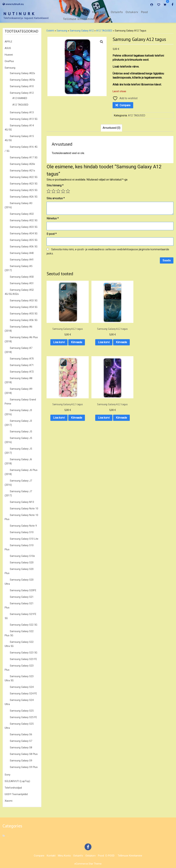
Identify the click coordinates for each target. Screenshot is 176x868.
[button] (102, 42)
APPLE (8, 42)
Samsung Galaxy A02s (22, 73)
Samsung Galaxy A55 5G (24, 314)
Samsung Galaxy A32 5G (24, 220)
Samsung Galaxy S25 (22, 711)
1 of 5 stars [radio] (49, 191)
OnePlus (9, 61)
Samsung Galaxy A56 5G (24, 320)
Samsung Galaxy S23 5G (24, 653)
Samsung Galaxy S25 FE (23, 717)
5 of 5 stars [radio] (68, 191)
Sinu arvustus (56, 198)
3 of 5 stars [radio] (58, 191)
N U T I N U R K (19, 14)
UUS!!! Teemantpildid (16, 794)
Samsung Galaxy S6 (21, 734)
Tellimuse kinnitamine (79, 19)
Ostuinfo (117, 12)
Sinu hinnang (55, 185)
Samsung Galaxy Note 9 (23, 526)
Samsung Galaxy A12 (22, 93)
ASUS (8, 48)
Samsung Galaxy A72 (22, 372)
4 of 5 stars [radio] (63, 191)
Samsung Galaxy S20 (22, 563)
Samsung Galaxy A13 (22, 112)
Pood (144, 12)
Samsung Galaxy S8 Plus (24, 754)
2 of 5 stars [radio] (53, 191)
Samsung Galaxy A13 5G (24, 119)
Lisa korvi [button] (60, 332)
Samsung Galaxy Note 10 (24, 509)
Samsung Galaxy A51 (22, 283)
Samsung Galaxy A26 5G (24, 197)
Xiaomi (9, 801)
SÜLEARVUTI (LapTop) (17, 781)
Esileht (50, 31)
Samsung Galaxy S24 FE (23, 694)
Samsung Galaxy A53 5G (24, 301)
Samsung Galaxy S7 (21, 741)
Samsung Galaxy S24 (22, 687)
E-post (52, 234)
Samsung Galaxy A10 (22, 86)
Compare (69, 12)
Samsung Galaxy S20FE (23, 590)
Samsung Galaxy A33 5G (24, 227)
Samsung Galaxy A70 (22, 359)
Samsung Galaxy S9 (21, 761)
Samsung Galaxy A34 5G (24, 233)
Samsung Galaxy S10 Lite (24, 539)
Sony (7, 775)
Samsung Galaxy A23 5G (24, 184)
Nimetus (53, 218)
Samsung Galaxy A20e (22, 164)
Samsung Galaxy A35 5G (24, 240)
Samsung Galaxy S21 (22, 597)
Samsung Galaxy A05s (22, 80)
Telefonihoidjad (13, 788)
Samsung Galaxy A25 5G (24, 190)
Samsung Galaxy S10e (22, 556)
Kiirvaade (61, 340)
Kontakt (84, 12)
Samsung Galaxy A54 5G (24, 307)
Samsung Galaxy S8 (21, 747)
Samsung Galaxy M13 (22, 502)
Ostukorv (132, 12)
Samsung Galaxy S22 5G (24, 625)
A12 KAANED (20, 98)
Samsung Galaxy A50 (22, 277)
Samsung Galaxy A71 (22, 365)
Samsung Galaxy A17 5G (24, 157)
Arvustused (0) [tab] (111, 128)
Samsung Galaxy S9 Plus (24, 767)
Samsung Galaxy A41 (22, 260)
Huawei (9, 55)
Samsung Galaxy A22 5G (24, 177)
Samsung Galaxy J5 (21, 432)
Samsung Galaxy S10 (22, 532)
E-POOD (110, 856)
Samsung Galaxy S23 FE (23, 659)
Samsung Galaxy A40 (22, 253)
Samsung (10, 68)
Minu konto (100, 12)
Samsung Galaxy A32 (22, 214)
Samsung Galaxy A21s (22, 171)
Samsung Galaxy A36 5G (24, 247)
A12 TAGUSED (20, 105)
